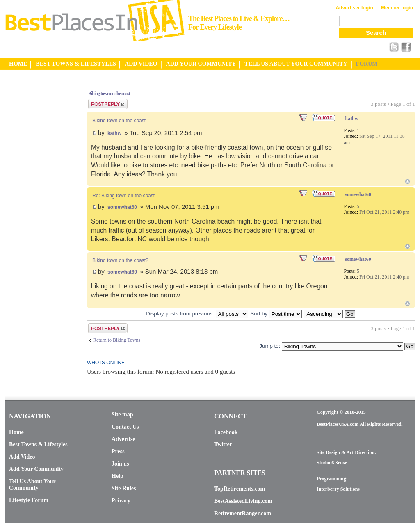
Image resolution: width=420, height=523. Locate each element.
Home (16, 432)
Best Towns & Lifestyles (38, 444)
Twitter (223, 444)
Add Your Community (36, 469)
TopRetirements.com (240, 489)
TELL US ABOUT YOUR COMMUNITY (296, 64)
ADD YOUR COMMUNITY (201, 64)
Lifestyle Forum (29, 500)
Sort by (276, 314)
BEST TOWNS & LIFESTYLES (76, 64)
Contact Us (125, 427)
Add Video (22, 457)
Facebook (226, 432)
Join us (120, 464)
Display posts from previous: (197, 314)
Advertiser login (354, 8)
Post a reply (108, 104)
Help (118, 476)
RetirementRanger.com (243, 513)
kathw (114, 133)
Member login (397, 8)
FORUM (367, 64)
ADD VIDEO (141, 64)
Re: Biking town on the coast (123, 196)
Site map (122, 415)
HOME (18, 64)
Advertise (123, 439)
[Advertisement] (38, 206)
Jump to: (270, 346)
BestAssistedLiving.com (243, 501)
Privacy (121, 501)
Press (118, 451)
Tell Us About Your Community (32, 485)
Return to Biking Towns (117, 340)
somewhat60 (122, 207)
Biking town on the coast (109, 94)
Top (407, 182)
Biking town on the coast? (120, 260)
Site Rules (124, 488)
